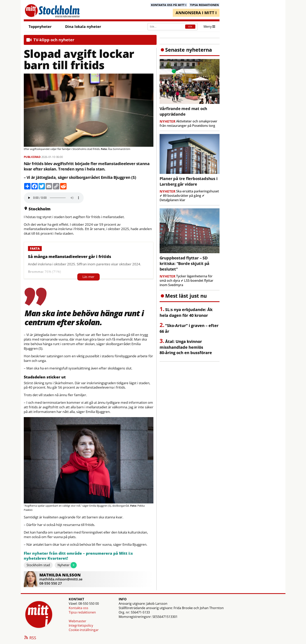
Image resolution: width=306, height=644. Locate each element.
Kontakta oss (78, 608)
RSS (30, 638)
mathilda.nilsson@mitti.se (61, 579)
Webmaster (77, 621)
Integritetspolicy (81, 625)
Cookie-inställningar (84, 630)
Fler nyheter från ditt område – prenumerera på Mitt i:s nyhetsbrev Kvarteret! (78, 556)
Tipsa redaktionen (82, 612)
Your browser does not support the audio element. (54, 198)
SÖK (190, 27)
